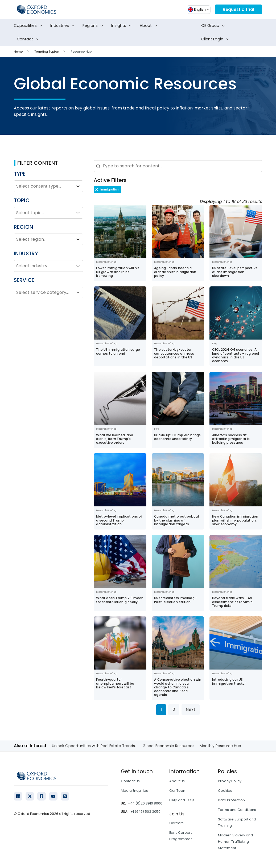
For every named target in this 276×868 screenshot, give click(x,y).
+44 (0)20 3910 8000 (145, 803)
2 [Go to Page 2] (174, 710)
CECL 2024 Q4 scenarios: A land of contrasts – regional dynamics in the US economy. (236, 355)
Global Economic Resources (168, 746)
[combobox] (44, 186)
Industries (63, 26)
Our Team (178, 791)
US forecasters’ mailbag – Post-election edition (176, 600)
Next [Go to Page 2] (191, 710)
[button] (108, 189)
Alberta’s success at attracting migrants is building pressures (231, 439)
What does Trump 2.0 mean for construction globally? (120, 600)
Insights (122, 26)
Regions (94, 26)
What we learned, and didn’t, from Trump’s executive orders (115, 439)
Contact (29, 39)
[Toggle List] (78, 186)
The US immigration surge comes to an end (118, 352)
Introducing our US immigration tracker (229, 681)
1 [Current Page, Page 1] (161, 710)
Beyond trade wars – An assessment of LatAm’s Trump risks (232, 602)
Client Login (216, 39)
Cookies (225, 791)
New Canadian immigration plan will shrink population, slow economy (235, 520)
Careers (176, 823)
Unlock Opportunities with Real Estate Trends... (95, 746)
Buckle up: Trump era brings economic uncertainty (177, 437)
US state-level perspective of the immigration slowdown (235, 272)
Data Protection (231, 800)
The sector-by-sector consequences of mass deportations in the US (174, 353)
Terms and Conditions (237, 810)
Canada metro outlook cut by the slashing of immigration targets (177, 520)
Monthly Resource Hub (220, 746)
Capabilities (29, 26)
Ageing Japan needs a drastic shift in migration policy (175, 272)
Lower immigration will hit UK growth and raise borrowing (118, 272)
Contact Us (130, 781)
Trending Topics (47, 52)
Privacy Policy (230, 781)
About (149, 26)
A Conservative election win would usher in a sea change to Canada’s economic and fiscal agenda (178, 687)
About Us (177, 781)
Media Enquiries (134, 791)
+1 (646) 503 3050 (145, 812)
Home (18, 52)
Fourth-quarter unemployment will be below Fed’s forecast (115, 683)
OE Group (214, 26)
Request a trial (238, 9)
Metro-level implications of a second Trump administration (119, 520)
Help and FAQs (182, 800)
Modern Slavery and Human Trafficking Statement (235, 842)
